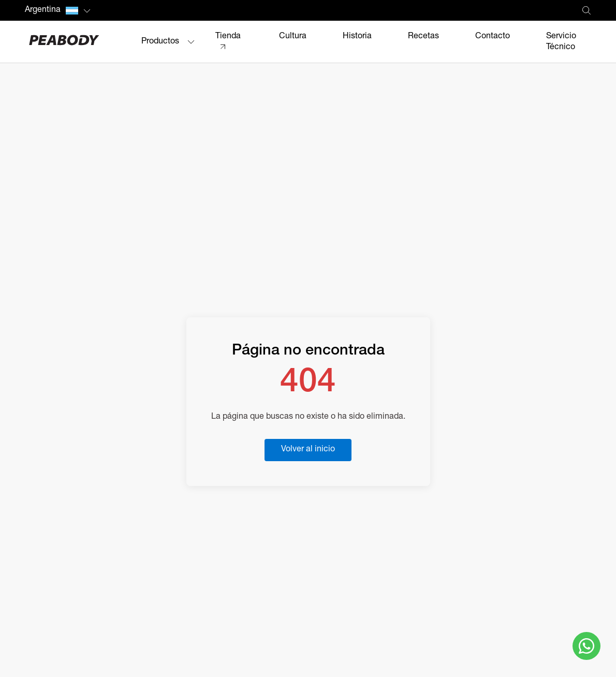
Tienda (228, 37)
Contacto (493, 37)
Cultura (293, 37)
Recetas (423, 37)
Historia (357, 37)
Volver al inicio (308, 450)
